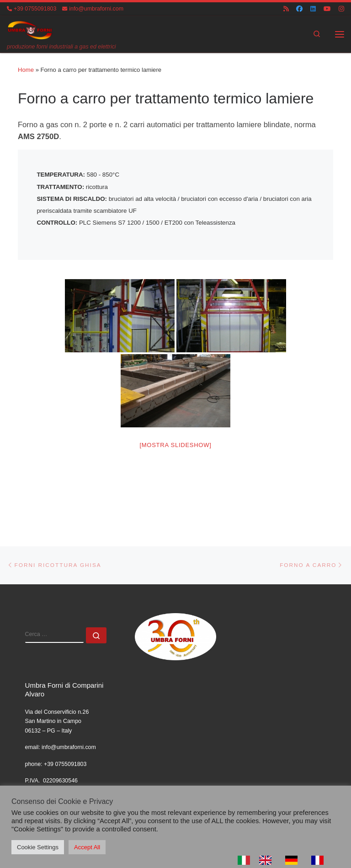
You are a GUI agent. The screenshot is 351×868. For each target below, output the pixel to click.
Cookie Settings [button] (38, 847)
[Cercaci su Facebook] (299, 9)
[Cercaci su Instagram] (341, 9)
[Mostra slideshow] (175, 449)
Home (26, 70)
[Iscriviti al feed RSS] (286, 9)
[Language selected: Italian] (285, 860)
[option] (268, 860)
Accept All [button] (87, 847)
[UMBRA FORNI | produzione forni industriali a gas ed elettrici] (30, 30)
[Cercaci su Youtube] (327, 9)
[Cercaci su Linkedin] (313, 9)
